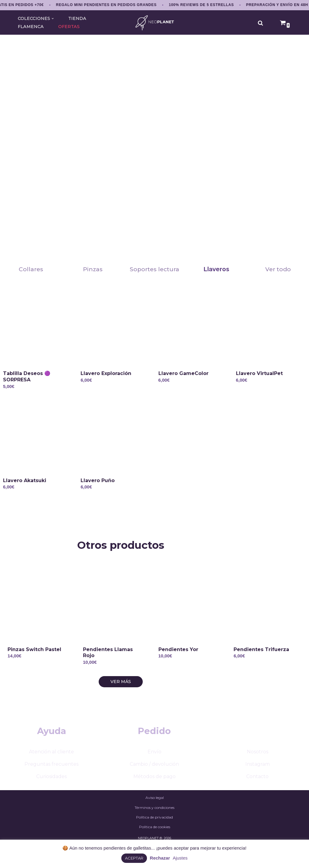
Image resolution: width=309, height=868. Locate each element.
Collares (31, 269)
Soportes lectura (154, 269)
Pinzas (93, 269)
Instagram (258, 781)
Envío (154, 769)
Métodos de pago (154, 794)
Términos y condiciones (154, 824)
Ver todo (278, 269)
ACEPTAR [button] (134, 858)
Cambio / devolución (154, 781)
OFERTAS (69, 27)
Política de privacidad (154, 834)
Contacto (257, 794)
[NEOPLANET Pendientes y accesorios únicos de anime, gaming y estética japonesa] (155, 23)
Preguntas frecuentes (51, 781)
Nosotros (258, 769)
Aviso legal (155, 815)
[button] (53, 19)
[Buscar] (260, 23)
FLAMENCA (31, 27)
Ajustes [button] (180, 858)
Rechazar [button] (160, 858)
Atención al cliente (51, 769)
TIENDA (77, 18)
